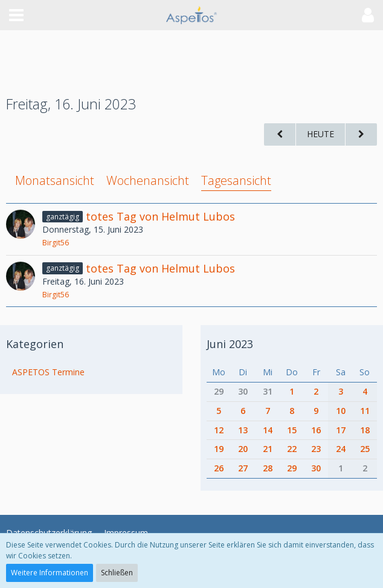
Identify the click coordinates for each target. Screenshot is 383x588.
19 (219, 449)
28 (268, 468)
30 (243, 391)
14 (268, 430)
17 (341, 430)
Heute (320, 134)
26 (219, 468)
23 (316, 449)
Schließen (117, 573)
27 (243, 468)
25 (365, 449)
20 (243, 449)
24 (341, 449)
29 (219, 391)
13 (243, 430)
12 (219, 430)
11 (365, 411)
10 (341, 411)
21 (268, 449)
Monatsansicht (55, 180)
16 (316, 430)
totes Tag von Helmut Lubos (160, 216)
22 (292, 449)
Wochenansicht (148, 180)
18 (365, 430)
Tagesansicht (236, 180)
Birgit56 (56, 243)
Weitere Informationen (50, 573)
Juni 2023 (230, 344)
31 (268, 391)
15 (292, 430)
